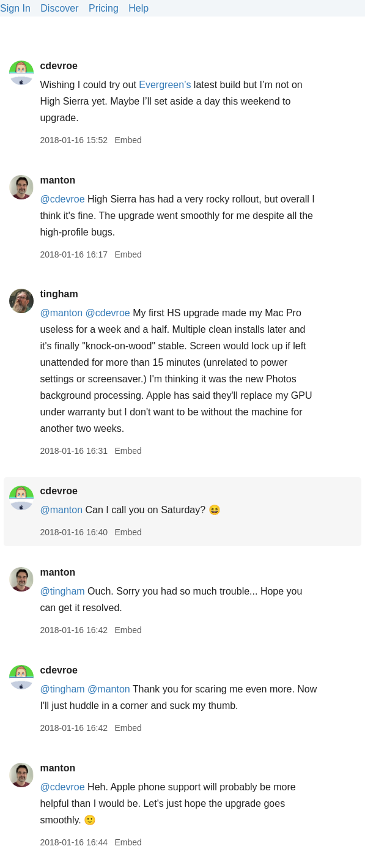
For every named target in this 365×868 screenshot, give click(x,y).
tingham (59, 294)
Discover (59, 8)
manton (57, 180)
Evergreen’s (165, 85)
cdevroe (58, 66)
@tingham (62, 591)
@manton (61, 313)
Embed (128, 140)
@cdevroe (62, 199)
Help (138, 8)
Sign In (15, 8)
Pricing (104, 8)
